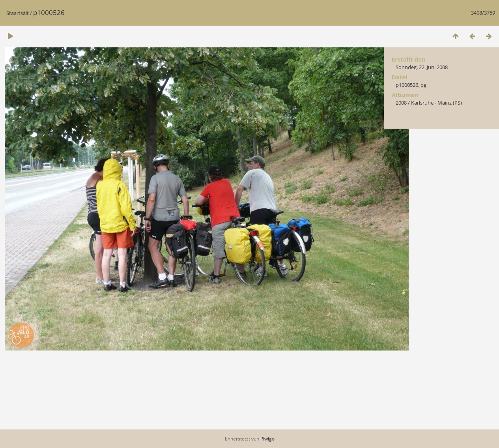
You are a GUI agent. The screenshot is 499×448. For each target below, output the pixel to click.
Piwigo (267, 439)
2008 (401, 103)
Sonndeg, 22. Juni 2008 (422, 67)
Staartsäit (18, 13)
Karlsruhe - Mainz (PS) (436, 103)
